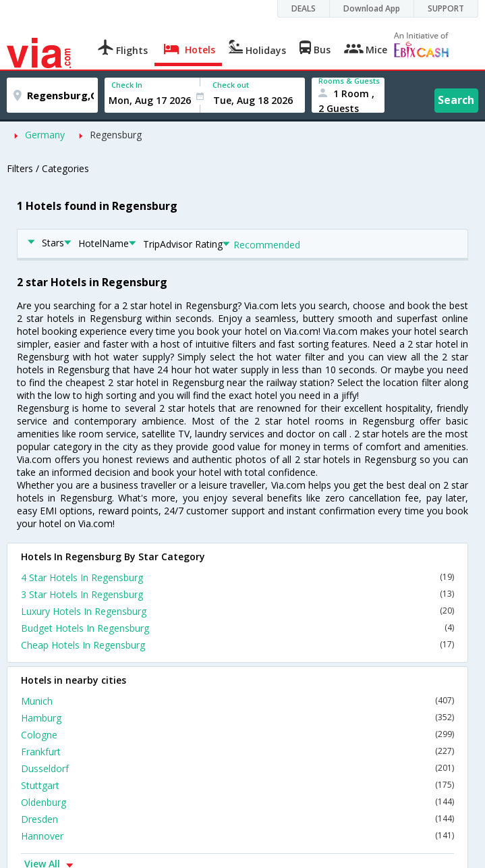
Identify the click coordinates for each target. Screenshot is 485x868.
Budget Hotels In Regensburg (237, 628)
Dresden (237, 819)
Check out (231, 85)
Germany (45, 135)
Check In (127, 85)
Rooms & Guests (349, 81)
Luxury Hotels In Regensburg (237, 611)
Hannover (237, 836)
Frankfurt (237, 752)
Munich (237, 701)
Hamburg (237, 718)
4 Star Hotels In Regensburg (237, 577)
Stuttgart (237, 785)
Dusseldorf (237, 768)
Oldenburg (237, 802)
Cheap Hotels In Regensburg (237, 645)
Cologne (237, 735)
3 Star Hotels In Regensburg (237, 594)
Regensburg (116, 135)
